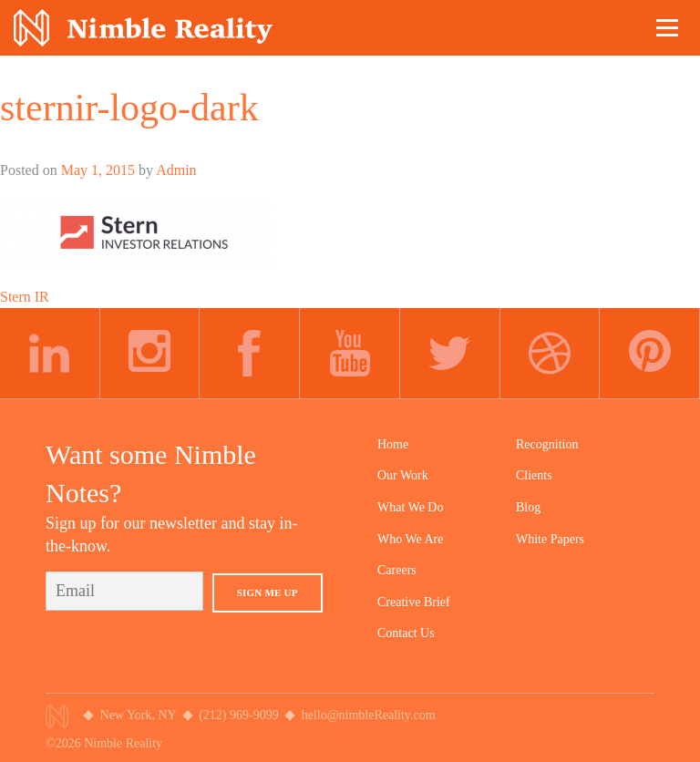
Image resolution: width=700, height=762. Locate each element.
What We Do (410, 507)
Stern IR (25, 297)
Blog (528, 507)
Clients (534, 475)
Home (393, 444)
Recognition (547, 444)
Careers (397, 570)
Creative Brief (414, 602)
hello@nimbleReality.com (369, 715)
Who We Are (410, 539)
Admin (176, 170)
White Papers (550, 539)
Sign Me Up (268, 592)
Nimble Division (143, 28)
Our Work (403, 475)
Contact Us (406, 633)
